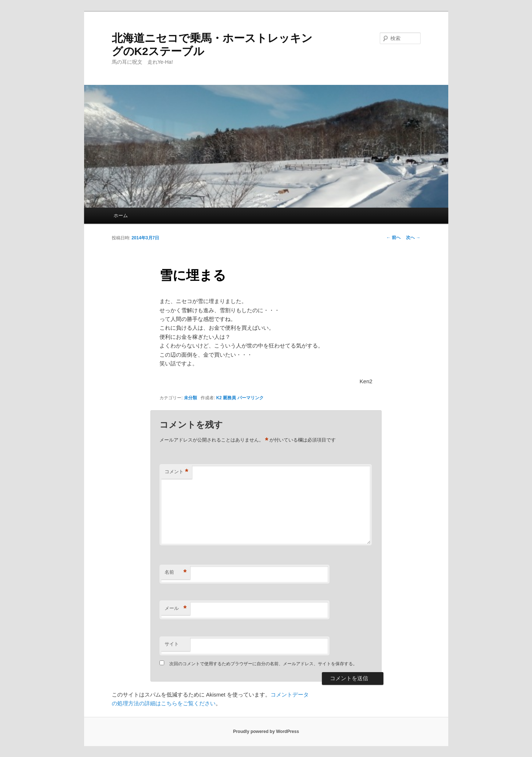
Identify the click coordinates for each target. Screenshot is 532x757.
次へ (413, 238)
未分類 (190, 398)
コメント (176, 472)
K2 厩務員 (226, 398)
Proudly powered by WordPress (266, 731)
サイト (172, 644)
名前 (176, 572)
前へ (393, 238)
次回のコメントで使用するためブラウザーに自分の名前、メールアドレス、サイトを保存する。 (263, 664)
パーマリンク (251, 398)
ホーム (121, 215)
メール (176, 609)
